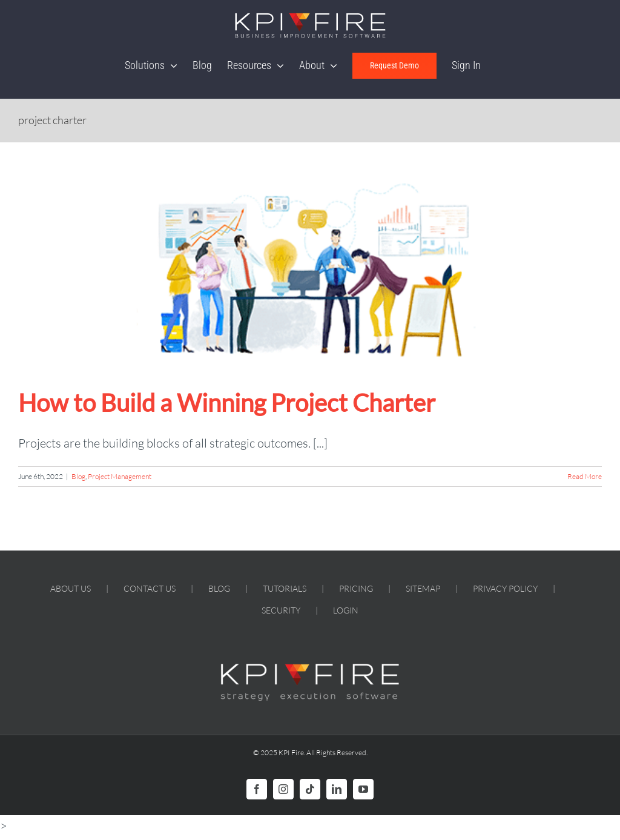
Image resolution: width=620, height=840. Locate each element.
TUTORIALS (285, 588)
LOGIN (346, 610)
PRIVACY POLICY (505, 588)
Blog (78, 476)
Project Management (120, 476)
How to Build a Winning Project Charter (227, 403)
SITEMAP (423, 588)
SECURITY (281, 610)
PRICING (356, 588)
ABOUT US (71, 588)
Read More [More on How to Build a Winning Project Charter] (585, 476)
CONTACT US (150, 588)
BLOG (219, 588)
